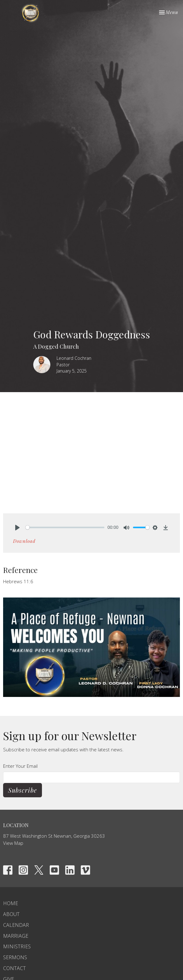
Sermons (15, 957)
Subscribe (23, 790)
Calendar (16, 925)
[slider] (65, 527)
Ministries (17, 946)
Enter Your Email (20, 766)
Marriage (16, 936)
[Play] (17, 528)
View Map (13, 843)
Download (24, 541)
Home (11, 903)
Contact (14, 968)
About (11, 914)
